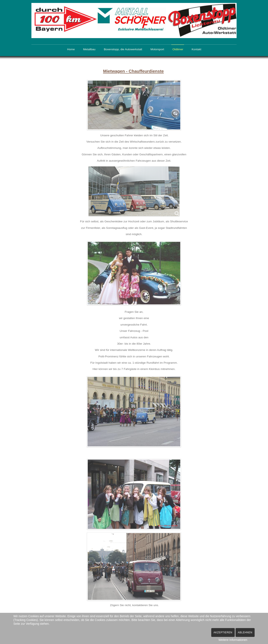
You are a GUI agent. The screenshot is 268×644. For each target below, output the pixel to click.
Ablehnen (245, 632)
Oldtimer (178, 49)
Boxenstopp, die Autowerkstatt (123, 49)
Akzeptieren (223, 632)
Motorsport (157, 49)
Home (71, 49)
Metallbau (89, 49)
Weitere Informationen (233, 640)
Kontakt (196, 49)
